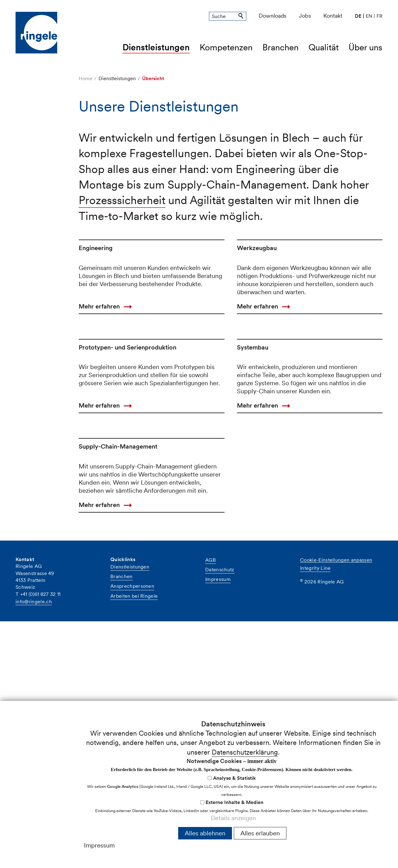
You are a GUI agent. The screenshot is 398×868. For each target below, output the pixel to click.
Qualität (324, 47)
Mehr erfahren (99, 388)
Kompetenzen (226, 47)
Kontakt (333, 16)
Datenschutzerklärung (245, 752)
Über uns (366, 47)
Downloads (273, 16)
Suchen (241, 16)
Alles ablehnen (205, 833)
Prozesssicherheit (122, 200)
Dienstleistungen (156, 47)
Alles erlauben (260, 833)
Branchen (280, 47)
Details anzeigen (233, 818)
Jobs (305, 16)
